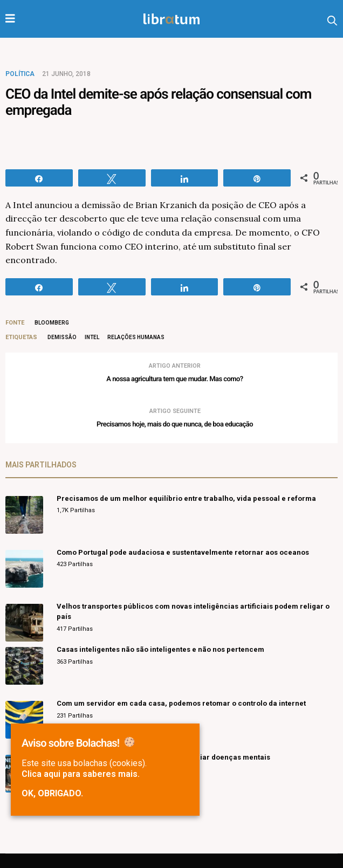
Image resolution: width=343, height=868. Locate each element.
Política (20, 74)
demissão (62, 337)
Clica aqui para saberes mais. (81, 774)
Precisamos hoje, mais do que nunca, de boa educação (175, 425)
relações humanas (136, 337)
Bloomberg (52, 323)
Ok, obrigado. (52, 794)
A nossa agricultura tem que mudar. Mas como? (174, 379)
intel (92, 337)
